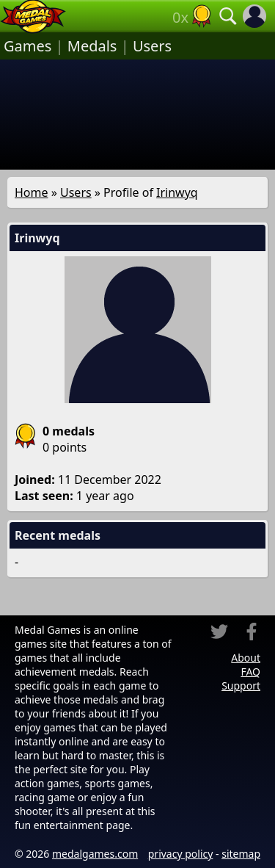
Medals (92, 46)
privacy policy (181, 854)
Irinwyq (177, 192)
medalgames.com (95, 854)
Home (32, 192)
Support (241, 686)
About (246, 658)
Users (152, 46)
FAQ (250, 672)
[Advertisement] (137, 115)
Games (27, 46)
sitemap (241, 854)
